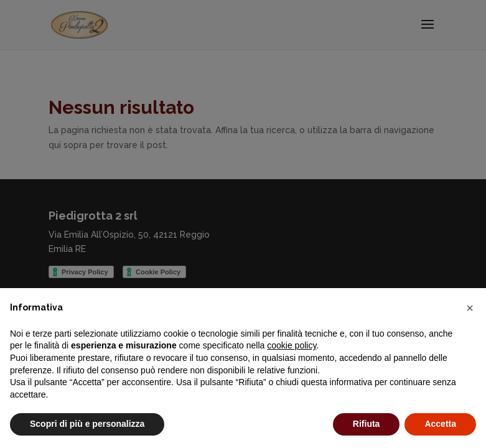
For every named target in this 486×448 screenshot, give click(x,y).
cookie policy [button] (292, 345)
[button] (470, 308)
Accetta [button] (440, 424)
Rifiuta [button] (367, 424)
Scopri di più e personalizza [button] (87, 424)
